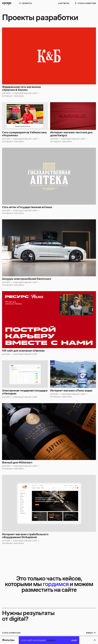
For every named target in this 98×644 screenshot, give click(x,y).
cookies (51, 640)
